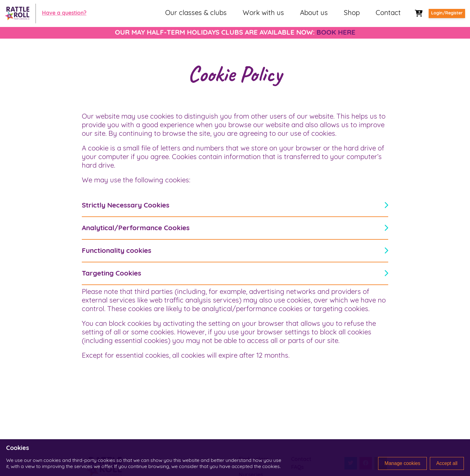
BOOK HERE (336, 33)
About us (314, 13)
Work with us (263, 13)
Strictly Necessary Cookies (235, 206)
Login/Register (447, 13)
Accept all (447, 463)
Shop (352, 13)
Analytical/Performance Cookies (235, 228)
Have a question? (64, 13)
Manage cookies (402, 463)
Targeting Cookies (235, 274)
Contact (388, 13)
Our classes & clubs (196, 13)
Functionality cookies (235, 251)
